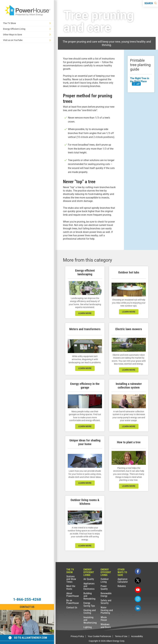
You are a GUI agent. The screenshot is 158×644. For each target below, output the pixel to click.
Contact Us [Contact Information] (27, 607)
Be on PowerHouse (73, 602)
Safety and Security (106, 602)
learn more (85, 313)
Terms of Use (121, 636)
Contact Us (72, 607)
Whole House (104, 619)
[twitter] (138, 581)
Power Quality (104, 588)
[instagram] (138, 599)
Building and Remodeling (89, 596)
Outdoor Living (105, 580)
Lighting (88, 627)
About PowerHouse (73, 595)
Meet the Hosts (71, 588)
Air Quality (89, 579)
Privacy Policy (77, 636)
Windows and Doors (106, 626)
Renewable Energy (106, 595)
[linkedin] (138, 608)
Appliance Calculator (123, 580)
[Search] (151, 3)
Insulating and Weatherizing (90, 620)
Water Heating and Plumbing (107, 610)
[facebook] (138, 571)
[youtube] (138, 590)
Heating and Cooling (90, 612)
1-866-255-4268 (27, 599)
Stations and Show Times (71, 579)
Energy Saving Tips (89, 604)
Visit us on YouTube (27, 40)
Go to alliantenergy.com (28, 638)
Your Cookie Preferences (99, 636)
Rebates (122, 586)
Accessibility (137, 636)
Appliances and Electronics (89, 586)
